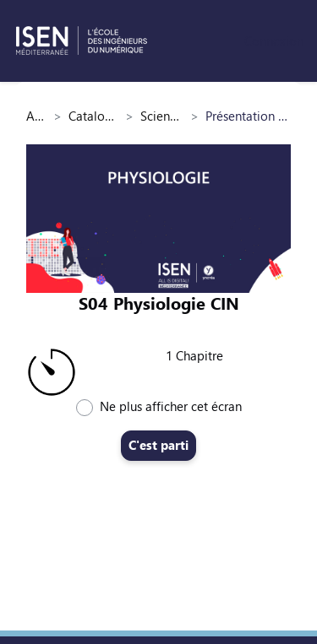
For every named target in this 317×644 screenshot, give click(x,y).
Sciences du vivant (162, 116)
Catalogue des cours (93, 116)
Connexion (274, 41)
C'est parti (158, 445)
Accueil (36, 116)
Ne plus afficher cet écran (171, 406)
